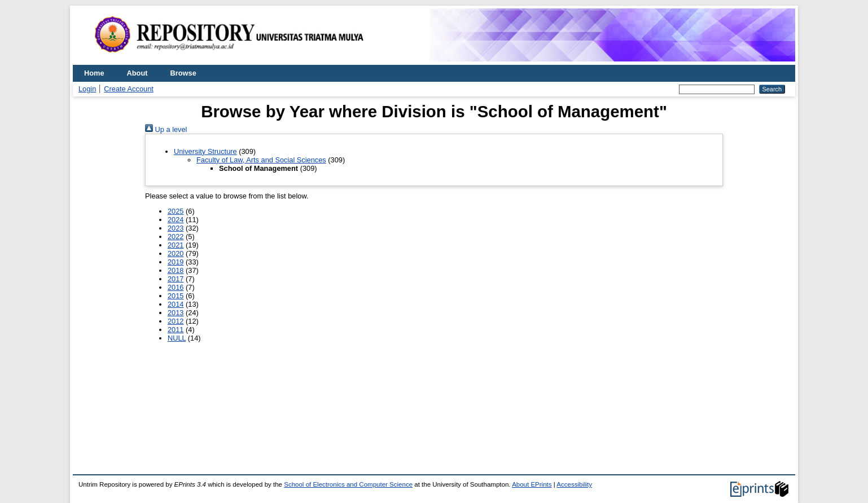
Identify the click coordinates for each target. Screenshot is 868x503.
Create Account (129, 89)
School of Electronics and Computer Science (348, 484)
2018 (176, 270)
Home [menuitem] (94, 73)
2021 (176, 245)
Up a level (166, 129)
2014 (176, 304)
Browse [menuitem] (183, 73)
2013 (176, 313)
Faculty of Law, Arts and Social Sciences (261, 160)
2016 (176, 287)
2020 (176, 253)
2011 (176, 330)
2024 (176, 220)
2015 (176, 296)
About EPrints (532, 484)
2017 (176, 279)
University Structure (205, 151)
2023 (176, 228)
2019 (176, 262)
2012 (176, 321)
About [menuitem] (137, 73)
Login (87, 89)
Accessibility (574, 484)
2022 (176, 237)
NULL (177, 338)
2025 (176, 211)
